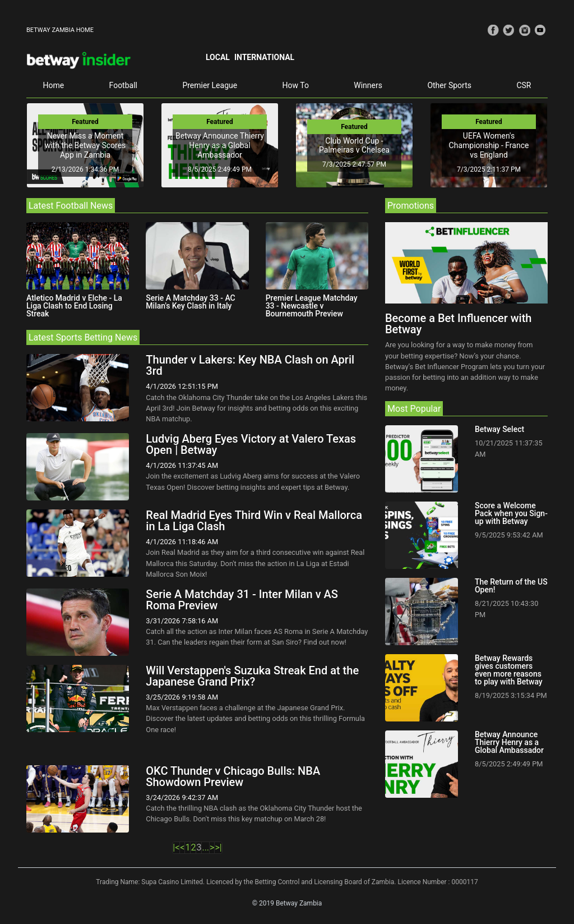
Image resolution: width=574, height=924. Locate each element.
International (264, 57)
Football (123, 85)
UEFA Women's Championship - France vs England (489, 145)
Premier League (210, 85)
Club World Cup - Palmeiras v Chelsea (354, 146)
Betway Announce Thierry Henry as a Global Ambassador (220, 145)
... (205, 847)
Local (218, 57)
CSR (524, 85)
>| (218, 847)
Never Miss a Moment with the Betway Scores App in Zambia (85, 145)
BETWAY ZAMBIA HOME (60, 30)
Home (53, 85)
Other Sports (449, 85)
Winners (368, 85)
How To (296, 85)
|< (176, 847)
